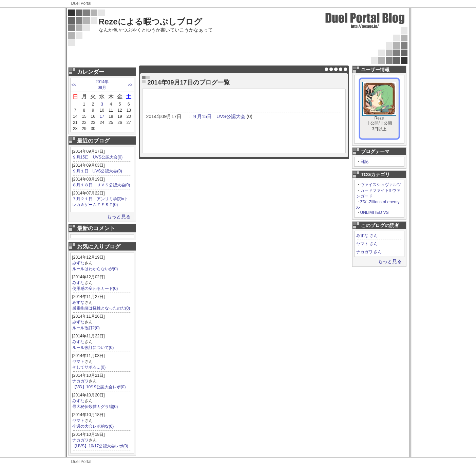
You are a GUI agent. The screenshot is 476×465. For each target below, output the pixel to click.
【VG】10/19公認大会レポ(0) (99, 387)
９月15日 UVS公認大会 (219, 116)
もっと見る (119, 217)
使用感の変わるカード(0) (95, 289)
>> (130, 85)
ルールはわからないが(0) (95, 269)
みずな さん (367, 236)
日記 (364, 162)
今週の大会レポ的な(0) (93, 426)
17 (102, 116)
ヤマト (78, 361)
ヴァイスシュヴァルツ (381, 185)
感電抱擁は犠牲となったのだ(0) (101, 308)
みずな (78, 263)
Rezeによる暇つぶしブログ (150, 22)
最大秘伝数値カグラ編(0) (95, 407)
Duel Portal (81, 3)
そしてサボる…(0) (89, 367)
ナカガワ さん (369, 252)
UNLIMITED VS (375, 212)
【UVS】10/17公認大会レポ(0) (100, 446)
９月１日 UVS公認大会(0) (97, 171)
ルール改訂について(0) (93, 348)
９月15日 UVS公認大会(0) (98, 157)
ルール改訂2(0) (86, 328)
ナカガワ (80, 381)
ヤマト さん (367, 244)
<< (74, 85)
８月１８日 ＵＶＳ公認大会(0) (101, 185)
